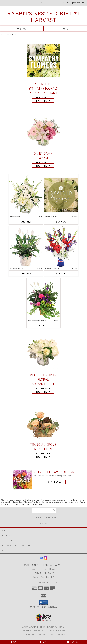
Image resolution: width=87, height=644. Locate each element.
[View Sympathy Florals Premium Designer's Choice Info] (61, 195)
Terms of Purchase (44, 635)
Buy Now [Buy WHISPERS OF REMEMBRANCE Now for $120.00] (43, 325)
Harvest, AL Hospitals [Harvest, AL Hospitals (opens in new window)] (57, 627)
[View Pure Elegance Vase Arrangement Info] (26, 195)
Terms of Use (60, 635)
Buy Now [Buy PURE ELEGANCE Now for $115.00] (26, 222)
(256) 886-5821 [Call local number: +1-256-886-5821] (79, 3)
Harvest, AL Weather (31, 631)
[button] (44, 603)
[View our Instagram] (46, 559)
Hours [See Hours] (73, 642)
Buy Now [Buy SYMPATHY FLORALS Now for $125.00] (61, 222)
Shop (22, 29)
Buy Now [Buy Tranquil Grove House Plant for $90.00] (43, 457)
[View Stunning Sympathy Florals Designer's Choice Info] (43, 60)
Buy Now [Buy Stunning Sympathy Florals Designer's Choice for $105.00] (43, 101)
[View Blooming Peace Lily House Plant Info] (26, 247)
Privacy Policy (27, 635)
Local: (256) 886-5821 (43, 577)
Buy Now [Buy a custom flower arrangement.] (54, 482)
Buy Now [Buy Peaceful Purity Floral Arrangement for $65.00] (43, 392)
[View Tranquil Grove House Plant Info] (43, 421)
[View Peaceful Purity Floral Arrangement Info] (43, 352)
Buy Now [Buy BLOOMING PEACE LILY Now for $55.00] (26, 274)
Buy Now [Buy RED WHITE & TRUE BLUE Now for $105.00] (61, 274)
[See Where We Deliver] (43, 524)
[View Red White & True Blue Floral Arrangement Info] (61, 247)
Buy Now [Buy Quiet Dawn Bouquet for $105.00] (43, 166)
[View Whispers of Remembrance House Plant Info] (43, 299)
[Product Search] (44, 511)
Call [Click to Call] (14, 642)
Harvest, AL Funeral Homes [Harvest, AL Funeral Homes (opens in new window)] (33, 627)
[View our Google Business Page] (41, 559)
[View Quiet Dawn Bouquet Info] (43, 130)
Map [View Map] (43, 642)
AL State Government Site (54, 631)
